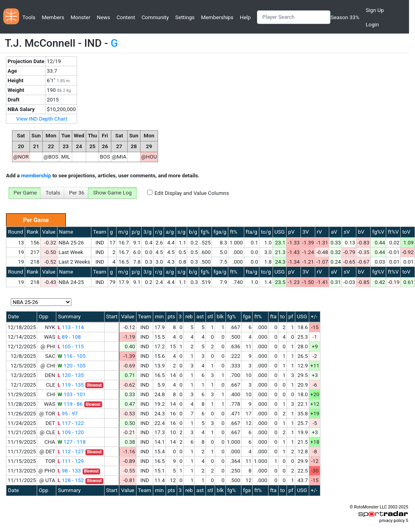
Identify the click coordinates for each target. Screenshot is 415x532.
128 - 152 (71, 480)
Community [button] (155, 17)
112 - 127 (71, 452)
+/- (314, 317)
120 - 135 (71, 375)
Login (372, 25)
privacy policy (392, 521)
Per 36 (77, 193)
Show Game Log (112, 193)
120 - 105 (71, 366)
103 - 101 (71, 394)
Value (49, 232)
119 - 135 (71, 385)
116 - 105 (71, 356)
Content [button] (126, 17)
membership (36, 176)
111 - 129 (71, 461)
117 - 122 (71, 423)
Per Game (25, 193)
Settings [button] (185, 17)
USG (280, 232)
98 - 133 (69, 471)
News (103, 17)
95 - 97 (68, 414)
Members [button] (53, 17)
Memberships (217, 17)
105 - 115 (71, 346)
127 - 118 (71, 442)
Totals (53, 193)
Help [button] (245, 17)
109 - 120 (71, 432)
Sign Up (374, 10)
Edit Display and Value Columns (192, 193)
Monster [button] (80, 17)
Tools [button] (29, 17)
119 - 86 (70, 404)
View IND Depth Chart (41, 119)
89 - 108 (69, 337)
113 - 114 (71, 327)
